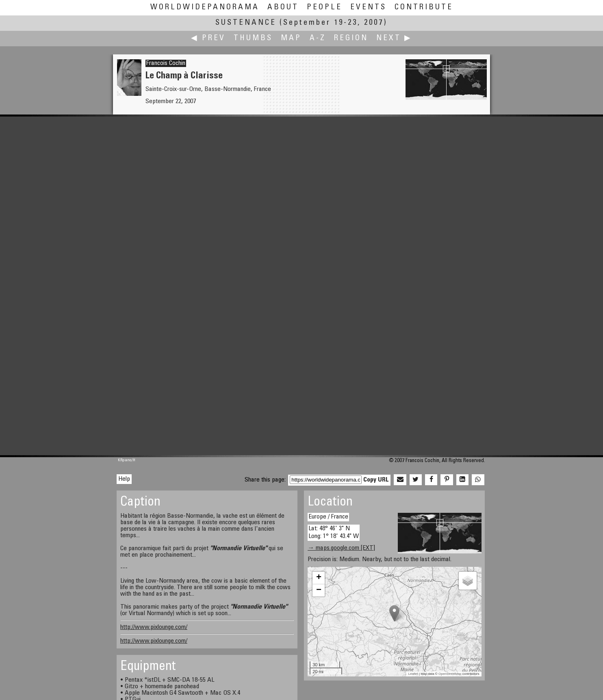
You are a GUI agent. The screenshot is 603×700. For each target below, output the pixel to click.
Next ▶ (394, 38)
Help (124, 479)
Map (291, 38)
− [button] (319, 590)
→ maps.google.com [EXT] (341, 548)
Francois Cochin (166, 63)
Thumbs (253, 38)
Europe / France (328, 517)
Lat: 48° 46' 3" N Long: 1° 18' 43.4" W (334, 533)
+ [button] (319, 578)
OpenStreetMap (450, 674)
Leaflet (413, 674)
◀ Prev (208, 38)
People (324, 8)
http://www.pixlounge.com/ (154, 627)
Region (351, 38)
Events (368, 8)
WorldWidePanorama (205, 8)
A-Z (318, 38)
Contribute (424, 8)
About (283, 8)
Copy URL (376, 480)
